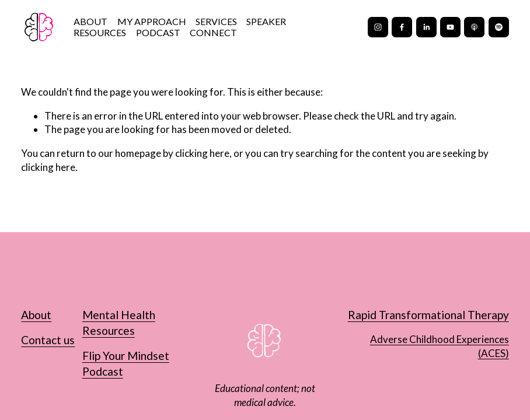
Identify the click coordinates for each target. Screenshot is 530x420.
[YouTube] (450, 27)
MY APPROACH (152, 21)
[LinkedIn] (426, 27)
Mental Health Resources (119, 323)
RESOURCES (100, 33)
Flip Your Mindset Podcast (126, 363)
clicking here (202, 153)
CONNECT (213, 33)
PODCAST (158, 33)
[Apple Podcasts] (474, 27)
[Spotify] (499, 27)
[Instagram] (378, 27)
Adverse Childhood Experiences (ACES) (440, 346)
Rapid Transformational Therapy (428, 315)
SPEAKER (266, 21)
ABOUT (90, 21)
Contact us (48, 340)
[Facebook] (402, 27)
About (36, 315)
